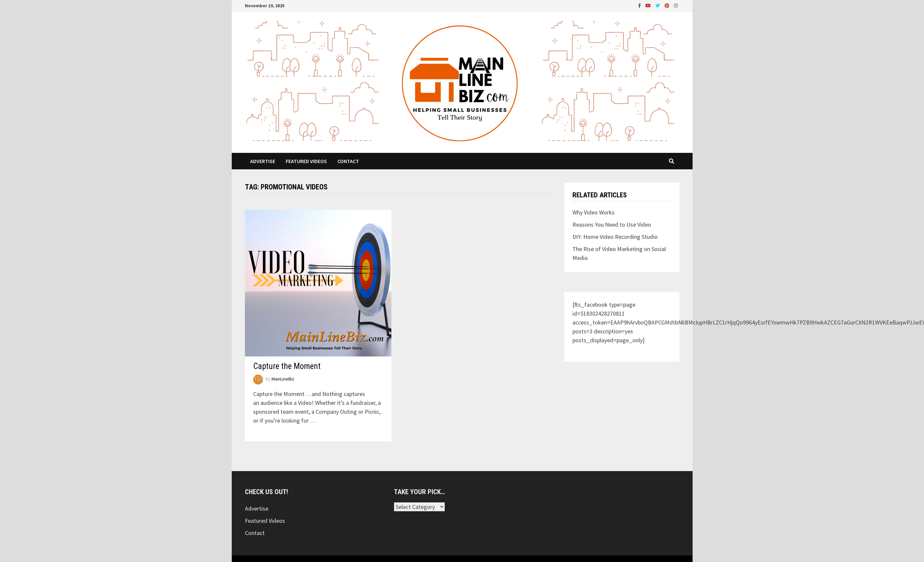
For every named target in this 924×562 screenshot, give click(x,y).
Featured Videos (306, 161)
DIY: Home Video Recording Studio (615, 237)
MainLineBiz (283, 379)
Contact (348, 161)
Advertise (263, 161)
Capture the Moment (287, 366)
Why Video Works (594, 212)
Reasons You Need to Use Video (612, 225)
